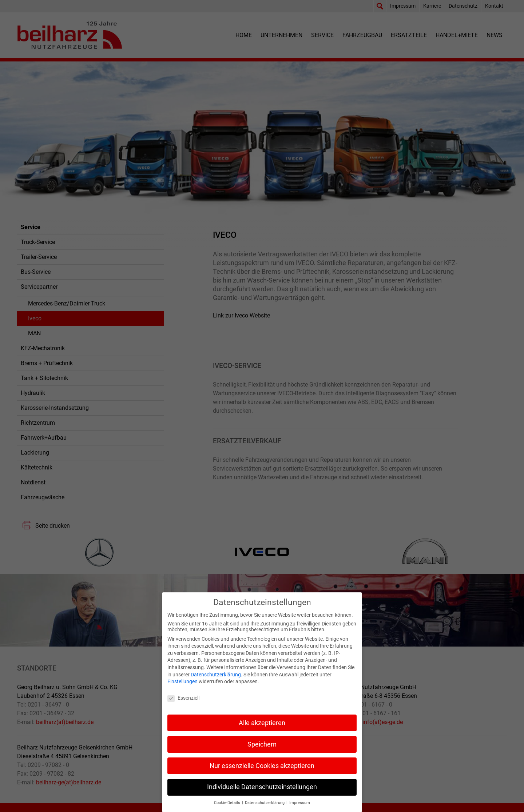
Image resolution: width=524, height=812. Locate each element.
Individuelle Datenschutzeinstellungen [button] (262, 795)
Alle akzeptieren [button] (262, 730)
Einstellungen (182, 689)
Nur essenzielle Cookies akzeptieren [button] (262, 773)
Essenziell (183, 705)
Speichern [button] (262, 752)
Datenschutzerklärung (216, 682)
